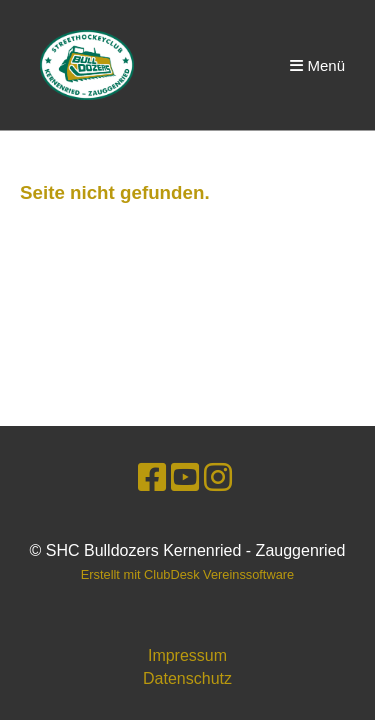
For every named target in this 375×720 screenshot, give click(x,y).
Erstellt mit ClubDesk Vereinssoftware (187, 574)
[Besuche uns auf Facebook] (152, 478)
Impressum (187, 655)
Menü (317, 65)
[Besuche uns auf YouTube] (185, 478)
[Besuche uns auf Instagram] (218, 478)
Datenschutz (187, 678)
